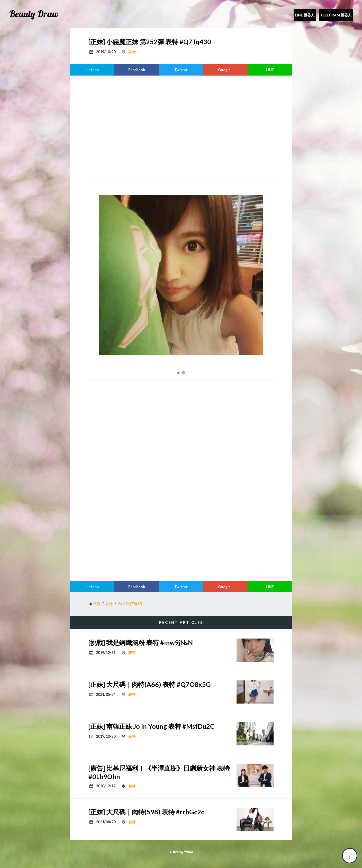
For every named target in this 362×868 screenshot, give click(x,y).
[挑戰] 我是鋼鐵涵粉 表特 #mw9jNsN (141, 642)
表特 (132, 52)
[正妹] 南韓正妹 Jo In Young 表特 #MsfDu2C (151, 726)
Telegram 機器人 (336, 15)
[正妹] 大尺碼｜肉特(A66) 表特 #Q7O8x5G (150, 684)
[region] (181, 126)
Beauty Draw (34, 14)
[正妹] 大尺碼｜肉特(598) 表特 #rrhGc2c (146, 812)
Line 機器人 (305, 15)
